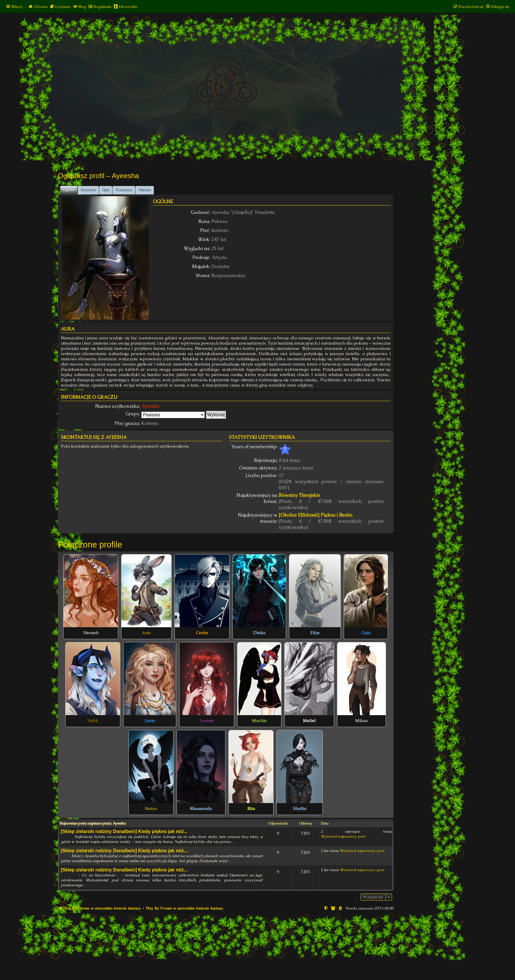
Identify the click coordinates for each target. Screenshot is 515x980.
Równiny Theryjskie (299, 495)
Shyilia (300, 809)
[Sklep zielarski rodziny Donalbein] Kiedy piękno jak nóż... (124, 831)
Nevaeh (91, 633)
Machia (259, 721)
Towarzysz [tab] (124, 190)
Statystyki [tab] (88, 190)
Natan (151, 809)
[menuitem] (38, 7)
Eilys (315, 633)
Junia (150, 721)
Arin (146, 633)
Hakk (93, 721)
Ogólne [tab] (69, 190)
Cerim (202, 633)
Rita (251, 809)
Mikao (361, 721)
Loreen (207, 721)
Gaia (366, 633)
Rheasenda (201, 809)
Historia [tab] (145, 190)
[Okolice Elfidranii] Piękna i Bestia (315, 515)
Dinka (259, 633)
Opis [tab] (106, 190)
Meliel (309, 721)
